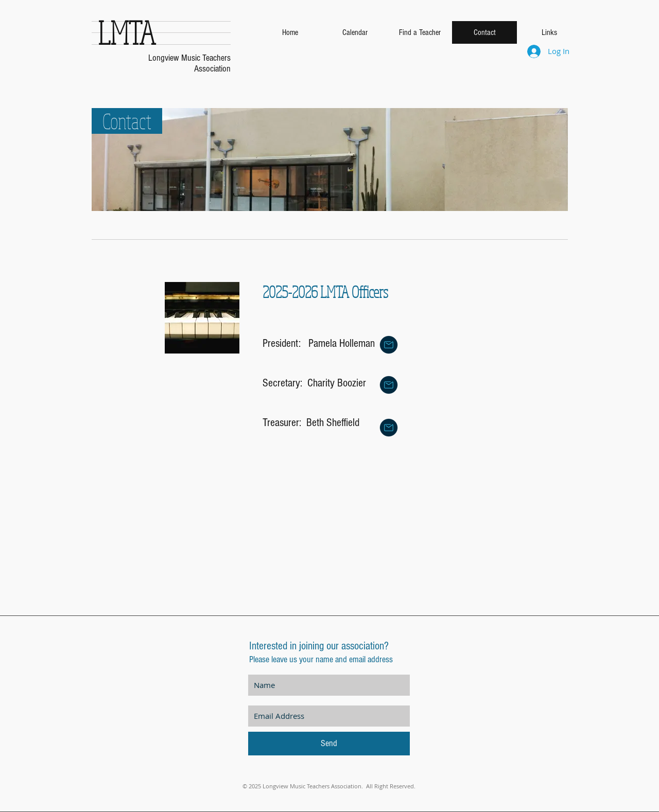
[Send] (329, 744)
